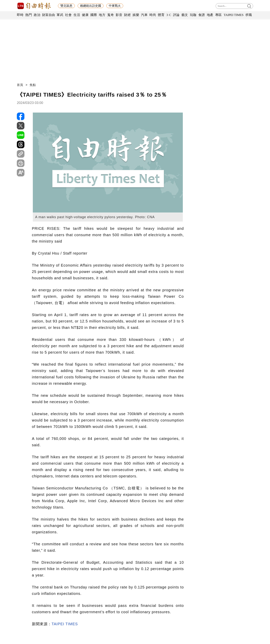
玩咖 (193, 15)
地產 (210, 15)
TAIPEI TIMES (234, 15)
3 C (169, 15)
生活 (77, 15)
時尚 (153, 15)
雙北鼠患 (66, 6)
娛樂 (136, 15)
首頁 (20, 85)
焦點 (33, 85)
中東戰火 (115, 6)
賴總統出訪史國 (91, 6)
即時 (20, 15)
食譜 (202, 15)
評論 (176, 15)
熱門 (29, 15)
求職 (249, 15)
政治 (37, 15)
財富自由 (48, 15)
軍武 (60, 15)
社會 (68, 15)
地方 (102, 15)
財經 (127, 15)
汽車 (144, 15)
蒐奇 (111, 15)
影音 (119, 15)
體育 (161, 15)
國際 (94, 15)
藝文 (185, 15)
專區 (219, 15)
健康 (85, 15)
